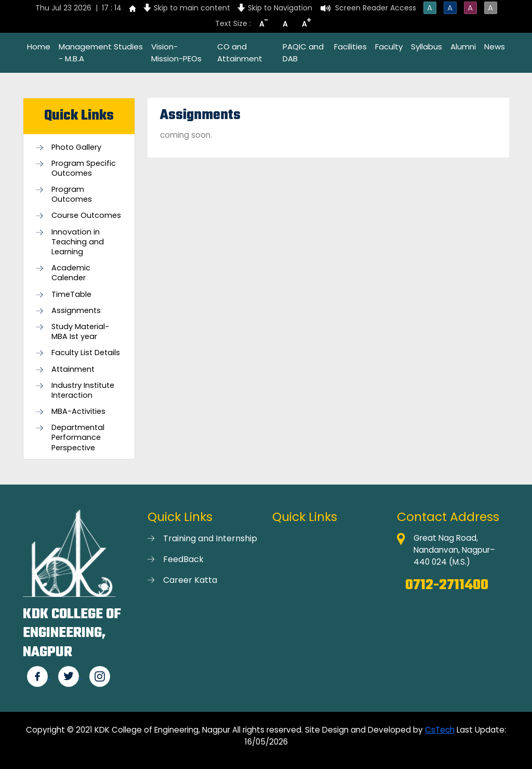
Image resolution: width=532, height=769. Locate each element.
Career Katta (190, 580)
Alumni (463, 47)
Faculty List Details (86, 353)
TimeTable (71, 295)
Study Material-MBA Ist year (80, 332)
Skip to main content (192, 8)
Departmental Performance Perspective (78, 438)
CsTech (440, 730)
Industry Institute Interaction (83, 390)
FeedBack (183, 559)
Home (39, 47)
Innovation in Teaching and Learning (78, 242)
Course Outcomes (86, 216)
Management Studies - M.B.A (101, 53)
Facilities (350, 47)
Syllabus (427, 47)
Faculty (389, 47)
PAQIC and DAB (303, 53)
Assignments (76, 311)
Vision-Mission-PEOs (176, 53)
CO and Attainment (240, 53)
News (495, 47)
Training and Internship (210, 538)
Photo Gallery (76, 147)
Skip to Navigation (280, 8)
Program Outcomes (72, 194)
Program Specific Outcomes (84, 168)
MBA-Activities (78, 412)
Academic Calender (71, 273)
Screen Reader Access (376, 8)
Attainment (73, 369)
